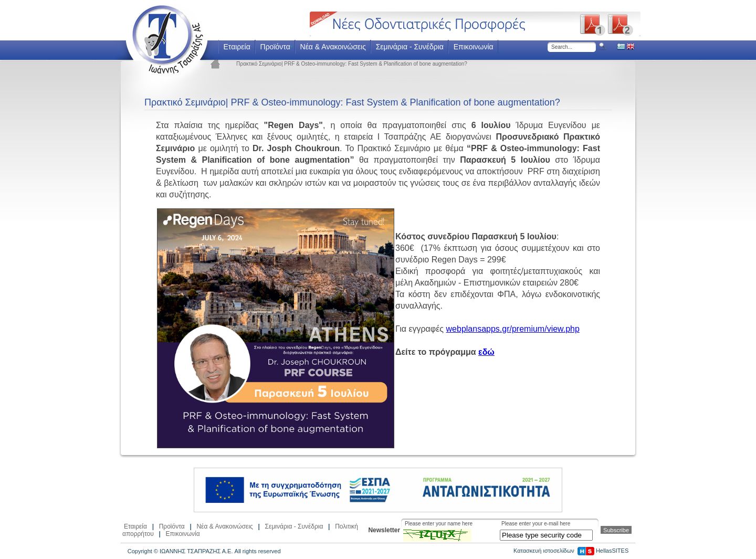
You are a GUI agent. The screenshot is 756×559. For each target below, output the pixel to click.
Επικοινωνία (474, 47)
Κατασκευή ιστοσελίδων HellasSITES (571, 551)
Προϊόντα (275, 47)
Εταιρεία (237, 47)
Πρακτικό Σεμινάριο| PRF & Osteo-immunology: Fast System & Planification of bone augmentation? (352, 64)
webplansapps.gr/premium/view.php (513, 329)
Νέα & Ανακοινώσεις (333, 47)
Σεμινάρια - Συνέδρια (410, 47)
